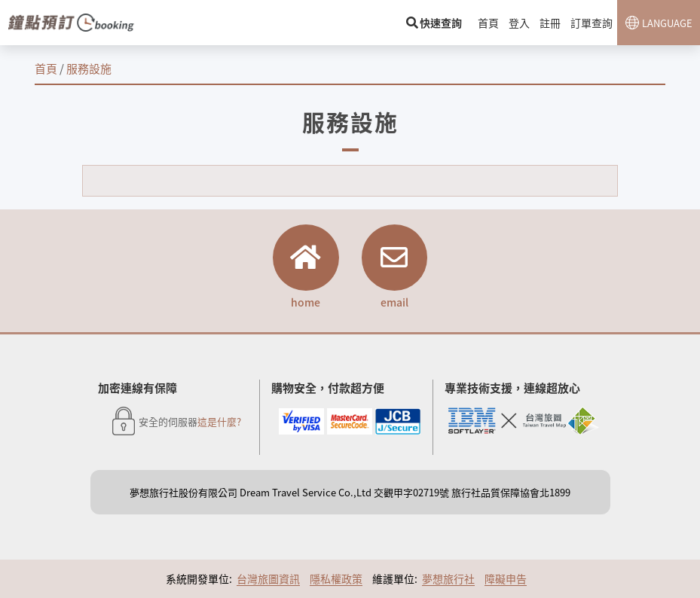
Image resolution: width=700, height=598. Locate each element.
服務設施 (89, 68)
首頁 (491, 23)
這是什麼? (219, 423)
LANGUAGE (667, 23)
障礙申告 (506, 580)
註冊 (551, 23)
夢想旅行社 (448, 580)
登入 (521, 23)
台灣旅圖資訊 (268, 580)
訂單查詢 (591, 23)
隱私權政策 (336, 580)
